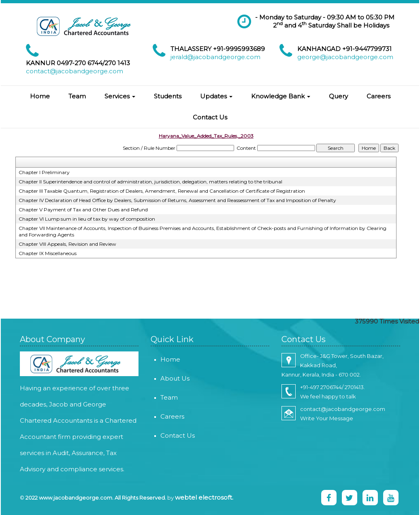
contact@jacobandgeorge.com (75, 71)
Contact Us (210, 117)
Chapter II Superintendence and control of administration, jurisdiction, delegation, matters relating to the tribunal (150, 182)
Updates (216, 96)
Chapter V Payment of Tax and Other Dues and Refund (83, 210)
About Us (168, 378)
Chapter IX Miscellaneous (48, 253)
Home (40, 96)
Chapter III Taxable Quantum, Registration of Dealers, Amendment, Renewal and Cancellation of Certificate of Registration (162, 191)
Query (338, 96)
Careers (378, 96)
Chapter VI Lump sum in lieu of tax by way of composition (87, 219)
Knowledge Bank (281, 96)
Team (77, 96)
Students (168, 96)
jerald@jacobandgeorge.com (215, 57)
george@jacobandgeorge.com (345, 57)
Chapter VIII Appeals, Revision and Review (67, 244)
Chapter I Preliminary (44, 172)
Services (120, 96)
